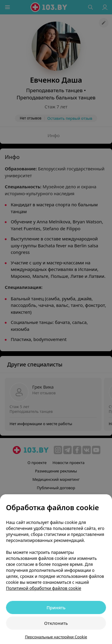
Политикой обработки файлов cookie (44, 588)
